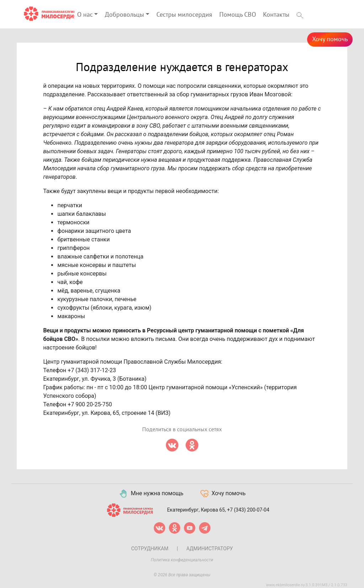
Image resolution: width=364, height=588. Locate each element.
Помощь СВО (238, 15)
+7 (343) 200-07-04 (248, 509)
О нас (85, 15)
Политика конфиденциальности (182, 560)
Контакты (276, 15)
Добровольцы (124, 15)
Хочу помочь (330, 39)
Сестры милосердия (184, 15)
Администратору (210, 549)
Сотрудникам (150, 549)
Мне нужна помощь (151, 494)
